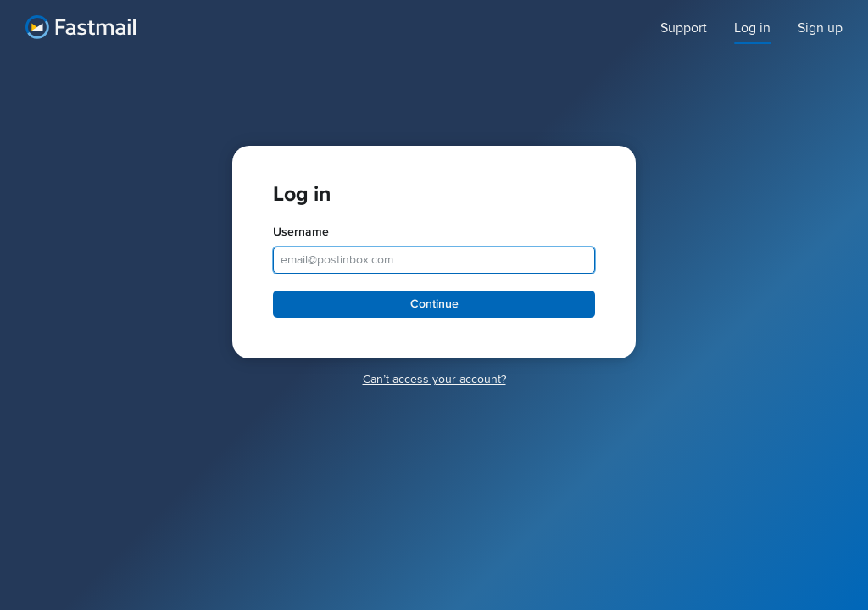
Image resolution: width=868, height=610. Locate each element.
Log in (752, 28)
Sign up (820, 28)
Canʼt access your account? (434, 379)
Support (684, 28)
